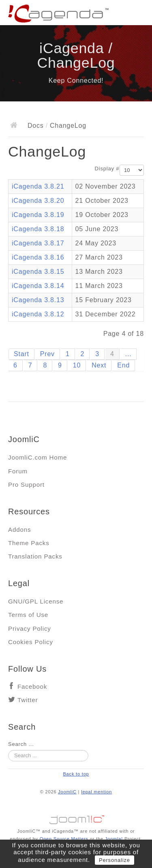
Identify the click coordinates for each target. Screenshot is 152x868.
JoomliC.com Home (37, 457)
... (128, 354)
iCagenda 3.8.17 (38, 243)
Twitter (28, 700)
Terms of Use (28, 615)
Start (21, 354)
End (123, 365)
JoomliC (67, 792)
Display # (107, 169)
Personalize (115, 860)
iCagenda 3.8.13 (38, 300)
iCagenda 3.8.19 (38, 215)
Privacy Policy (30, 628)
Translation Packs (35, 556)
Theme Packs (29, 543)
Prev (47, 354)
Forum (18, 471)
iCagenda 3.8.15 (38, 272)
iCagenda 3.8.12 (38, 314)
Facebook (32, 686)
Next (99, 365)
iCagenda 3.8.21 (38, 186)
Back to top (76, 774)
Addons (19, 530)
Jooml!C (76, 818)
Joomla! (114, 839)
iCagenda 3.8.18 (38, 229)
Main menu (138, 14)
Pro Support (26, 484)
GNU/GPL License (36, 601)
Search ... (21, 744)
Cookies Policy (31, 642)
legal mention (96, 792)
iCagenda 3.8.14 (38, 286)
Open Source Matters (64, 839)
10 (77, 365)
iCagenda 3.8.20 (38, 201)
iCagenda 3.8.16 (38, 257)
